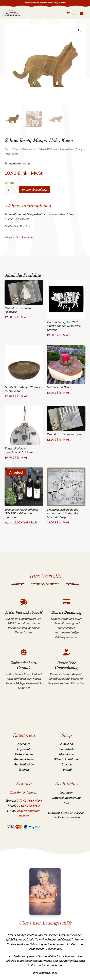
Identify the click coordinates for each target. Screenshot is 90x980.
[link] (12, 13)
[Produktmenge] (10, 190)
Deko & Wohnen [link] (47, 149)
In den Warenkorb (34, 190)
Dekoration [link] (28, 149)
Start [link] (7, 149)
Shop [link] (16, 149)
